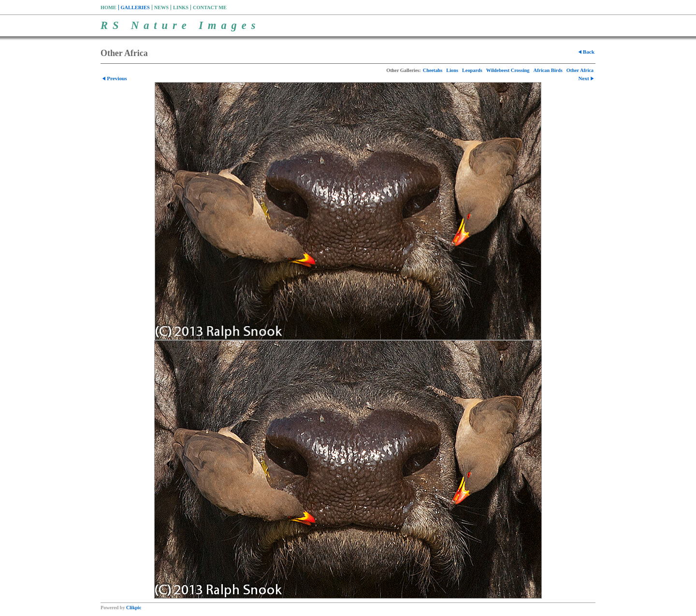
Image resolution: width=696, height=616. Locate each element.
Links (181, 7)
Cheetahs (433, 70)
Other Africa (580, 70)
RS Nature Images (180, 25)
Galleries (135, 7)
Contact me (210, 7)
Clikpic (134, 608)
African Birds (548, 70)
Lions (452, 70)
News (161, 7)
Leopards (472, 70)
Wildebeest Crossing (508, 70)
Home (109, 7)
